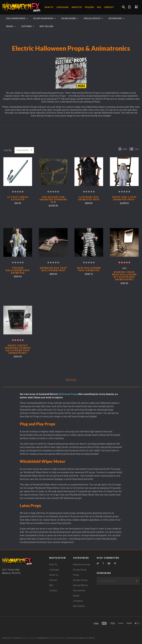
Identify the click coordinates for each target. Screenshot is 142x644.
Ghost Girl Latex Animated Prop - (124, 198)
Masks (11, 26)
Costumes (28, 26)
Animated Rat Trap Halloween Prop (53, 269)
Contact (109, 7)
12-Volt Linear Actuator (18, 198)
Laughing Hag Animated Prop (89, 198)
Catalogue (62, 7)
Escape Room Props (44, 18)
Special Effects (93, 18)
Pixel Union (29, 638)
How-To (49, 7)
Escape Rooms (70, 18)
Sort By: (8, 150)
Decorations (116, 18)
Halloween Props (17, 18)
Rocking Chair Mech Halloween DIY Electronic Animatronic (124, 276)
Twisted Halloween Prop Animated (18, 270)
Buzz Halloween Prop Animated (89, 269)
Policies (89, 7)
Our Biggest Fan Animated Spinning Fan (53, 199)
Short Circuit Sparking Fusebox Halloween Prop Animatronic (18, 349)
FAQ (99, 7)
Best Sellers (46, 26)
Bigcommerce (57, 638)
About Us (77, 7)
